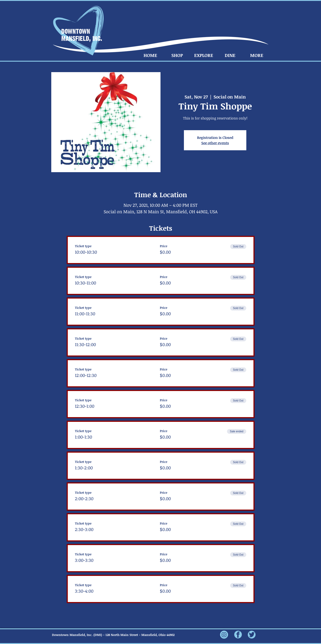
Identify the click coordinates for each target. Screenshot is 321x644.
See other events (215, 143)
